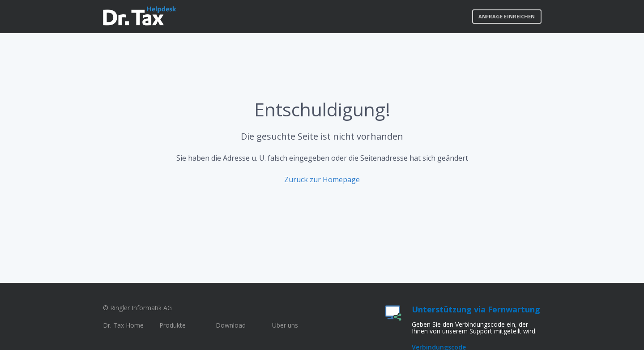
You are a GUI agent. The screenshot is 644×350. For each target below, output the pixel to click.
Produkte (173, 325)
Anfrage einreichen (507, 16)
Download (231, 325)
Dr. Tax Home (123, 325)
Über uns (285, 325)
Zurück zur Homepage (322, 179)
